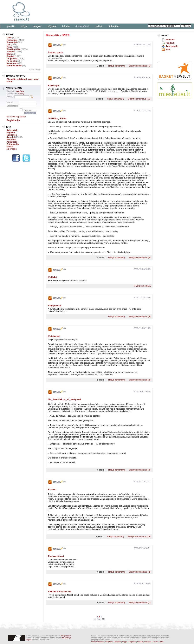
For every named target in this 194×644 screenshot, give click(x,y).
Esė (9, 45)
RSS (168, 49)
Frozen (52, 489)
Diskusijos (114, 26)
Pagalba (11, 133)
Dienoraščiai (82, 26)
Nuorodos (12, 149)
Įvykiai (98, 26)
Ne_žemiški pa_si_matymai (64, 399)
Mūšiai (10, 146)
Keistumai (54, 336)
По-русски (12, 59)
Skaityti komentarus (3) (140, 470)
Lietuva (140, 642)
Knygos (37, 26)
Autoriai (11, 137)
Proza (10, 47)
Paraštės (117, 642)
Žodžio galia (55, 52)
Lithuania (148, 642)
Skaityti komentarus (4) (140, 316)
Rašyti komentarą (117, 66)
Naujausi (170, 40)
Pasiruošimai (56, 556)
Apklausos (12, 142)
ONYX (66, 35)
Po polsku (12, 61)
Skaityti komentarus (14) (139, 537)
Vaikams (11, 52)
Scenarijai (12, 42)
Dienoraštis (52, 35)
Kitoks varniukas (98, 642)
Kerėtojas (54, 85)
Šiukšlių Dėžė (13, 49)
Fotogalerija (13, 144)
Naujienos (12, 135)
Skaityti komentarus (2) (140, 380)
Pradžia (11, 26)
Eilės (9, 38)
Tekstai (66, 26)
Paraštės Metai (14, 66)
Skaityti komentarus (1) (140, 602)
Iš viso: (35, 70)
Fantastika (12, 40)
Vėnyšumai (55, 306)
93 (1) (21, 94)
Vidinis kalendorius (60, 592)
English (10, 56)
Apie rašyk (12, 130)
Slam (9, 54)
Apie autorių (172, 46)
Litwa (161, 642)
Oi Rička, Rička (57, 118)
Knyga (125, 642)
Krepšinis (132, 642)
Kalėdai (52, 277)
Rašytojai (52, 26)
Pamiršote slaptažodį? (16, 117)
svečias (20, 91)
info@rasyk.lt (66, 636)
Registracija (13, 120)
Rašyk (24, 26)
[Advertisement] (61, 14)
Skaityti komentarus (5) (140, 66)
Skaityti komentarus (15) (139, 99)
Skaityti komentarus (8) (140, 257)
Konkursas (12, 63)
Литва (155, 642)
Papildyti (170, 43)
